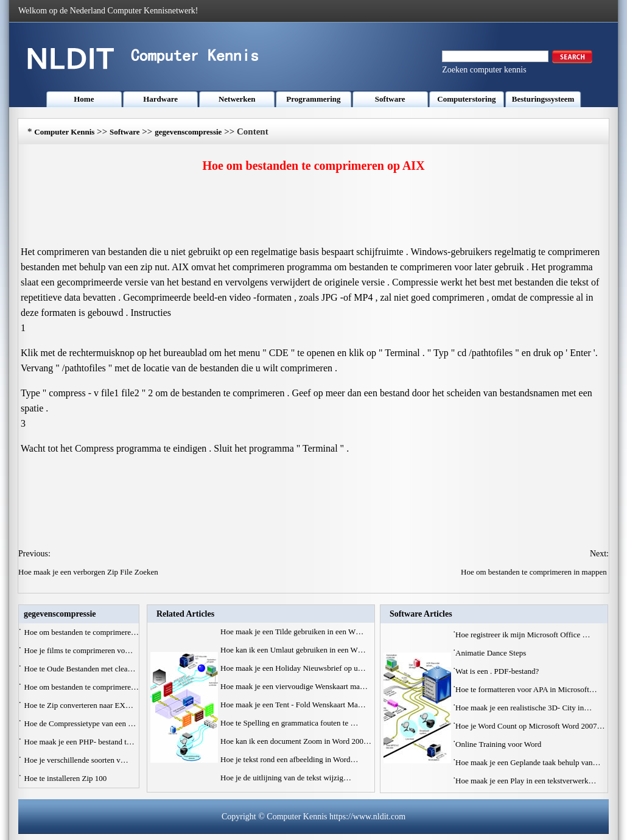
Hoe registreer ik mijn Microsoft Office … (523, 635)
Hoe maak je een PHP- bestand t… (79, 742)
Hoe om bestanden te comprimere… (82, 632)
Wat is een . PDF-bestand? (498, 671)
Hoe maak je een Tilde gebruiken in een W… (292, 632)
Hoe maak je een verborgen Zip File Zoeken (89, 572)
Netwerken (237, 99)
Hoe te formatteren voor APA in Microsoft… (526, 689)
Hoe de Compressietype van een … (80, 723)
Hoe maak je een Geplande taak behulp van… (528, 762)
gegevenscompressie (188, 132)
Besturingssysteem (543, 99)
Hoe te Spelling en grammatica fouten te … (289, 723)
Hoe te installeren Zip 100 (67, 778)
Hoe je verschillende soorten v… (76, 760)
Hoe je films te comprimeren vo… (79, 650)
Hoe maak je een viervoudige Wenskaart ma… (294, 686)
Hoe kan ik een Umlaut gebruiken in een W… (293, 650)
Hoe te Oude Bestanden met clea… (80, 669)
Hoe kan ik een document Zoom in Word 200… (296, 741)
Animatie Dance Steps (492, 653)
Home (84, 99)
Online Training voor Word (499, 744)
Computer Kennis (64, 132)
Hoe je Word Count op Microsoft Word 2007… (530, 726)
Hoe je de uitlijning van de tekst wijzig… (286, 778)
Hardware (160, 99)
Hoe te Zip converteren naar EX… (79, 705)
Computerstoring (466, 99)
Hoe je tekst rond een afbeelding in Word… (289, 759)
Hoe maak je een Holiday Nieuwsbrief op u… (293, 668)
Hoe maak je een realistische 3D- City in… (524, 708)
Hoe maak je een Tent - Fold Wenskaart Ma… (293, 705)
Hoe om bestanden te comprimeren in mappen (535, 572)
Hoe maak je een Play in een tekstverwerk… (526, 781)
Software (390, 99)
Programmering (313, 99)
